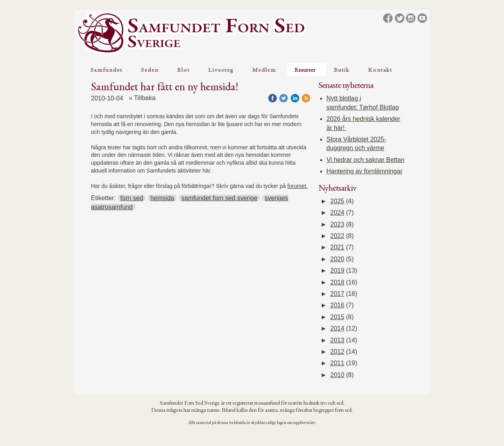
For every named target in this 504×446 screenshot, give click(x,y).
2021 (337, 247)
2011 (337, 363)
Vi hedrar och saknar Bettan (365, 160)
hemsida (162, 198)
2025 (337, 201)
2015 (337, 317)
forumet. (297, 186)
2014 (337, 328)
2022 (337, 236)
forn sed (132, 198)
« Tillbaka (142, 98)
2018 (337, 282)
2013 (337, 340)
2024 (337, 213)
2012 (337, 352)
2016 (337, 305)
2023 (337, 224)
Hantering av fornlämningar (364, 171)
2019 (337, 270)
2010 (337, 375)
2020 (337, 259)
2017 (337, 294)
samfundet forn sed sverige (220, 198)
